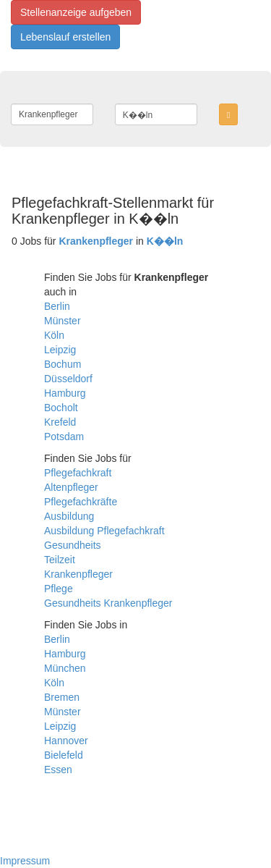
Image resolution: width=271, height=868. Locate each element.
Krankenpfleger (78, 574)
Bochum (63, 364)
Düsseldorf (68, 379)
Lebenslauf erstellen (65, 37)
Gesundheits (73, 545)
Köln (54, 335)
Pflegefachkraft (78, 473)
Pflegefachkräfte (81, 502)
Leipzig (60, 350)
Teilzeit (60, 560)
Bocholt (61, 408)
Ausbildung (69, 516)
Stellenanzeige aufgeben (76, 12)
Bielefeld (64, 755)
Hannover (66, 741)
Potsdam (64, 437)
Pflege (59, 589)
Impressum (25, 861)
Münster (63, 321)
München (65, 668)
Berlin (57, 306)
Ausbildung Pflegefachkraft (104, 531)
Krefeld (60, 422)
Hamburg (65, 393)
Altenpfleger (71, 487)
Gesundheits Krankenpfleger (108, 603)
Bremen (62, 697)
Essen (58, 770)
